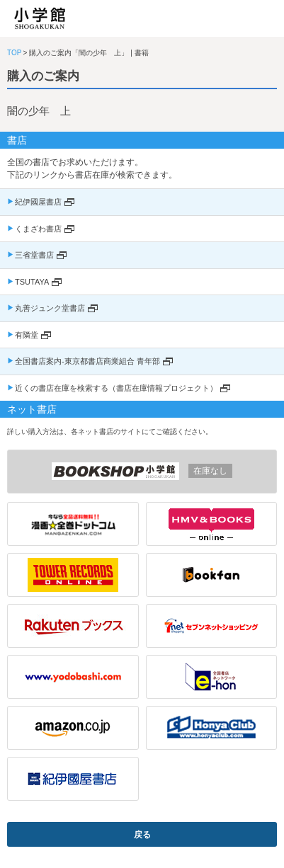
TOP (14, 53)
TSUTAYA (32, 282)
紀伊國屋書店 (38, 202)
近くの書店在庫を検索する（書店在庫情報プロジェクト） (116, 388)
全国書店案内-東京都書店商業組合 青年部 (87, 361)
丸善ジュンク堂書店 (50, 308)
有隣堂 (27, 335)
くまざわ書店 (38, 229)
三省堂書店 (34, 255)
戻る (142, 835)
